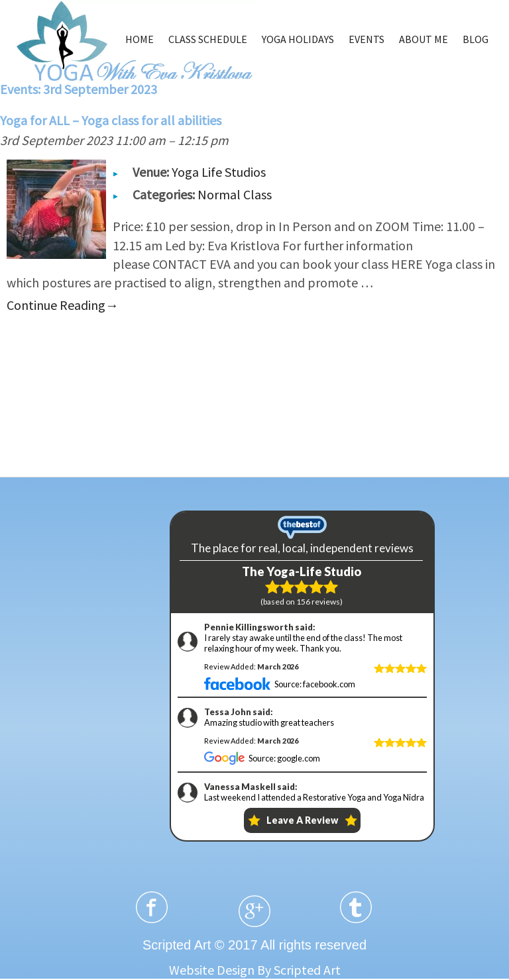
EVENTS (367, 39)
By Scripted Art (299, 970)
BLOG (476, 39)
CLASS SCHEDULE (208, 39)
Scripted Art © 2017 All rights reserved (254, 945)
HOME (140, 39)
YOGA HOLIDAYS (298, 39)
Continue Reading (63, 305)
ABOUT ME (424, 39)
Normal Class (235, 194)
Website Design (212, 970)
